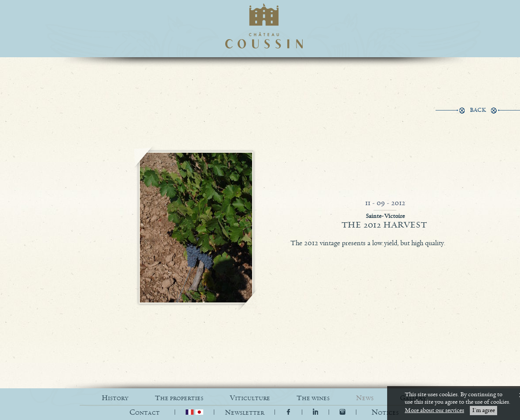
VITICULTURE (250, 398)
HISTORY (115, 398)
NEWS (365, 398)
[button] (385, 413)
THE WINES (313, 398)
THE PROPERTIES (179, 398)
